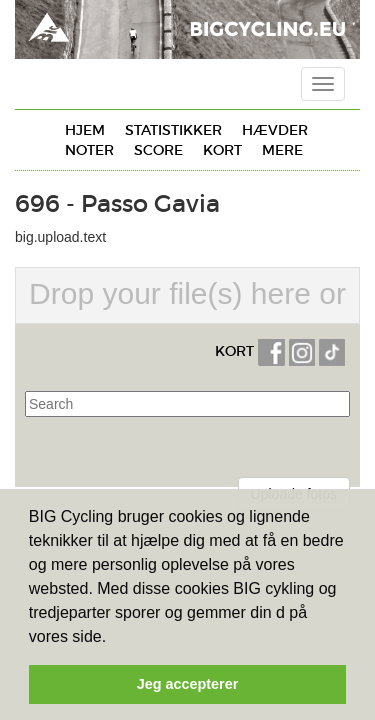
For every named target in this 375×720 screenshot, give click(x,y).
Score (158, 150)
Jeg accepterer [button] (188, 684)
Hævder (275, 130)
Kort (222, 150)
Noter (89, 150)
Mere (282, 150)
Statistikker (173, 130)
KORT (234, 351)
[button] (114, 638)
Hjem (85, 130)
